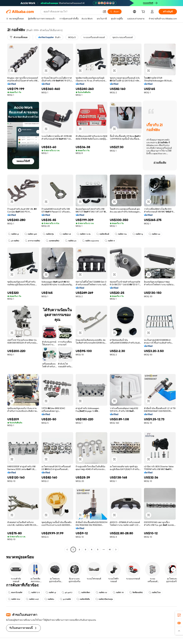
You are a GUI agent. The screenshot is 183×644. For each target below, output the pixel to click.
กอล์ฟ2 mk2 (32, 599)
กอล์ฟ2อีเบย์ (103, 234)
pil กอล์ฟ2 (14, 241)
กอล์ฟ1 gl (51, 592)
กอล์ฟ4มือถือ (83, 599)
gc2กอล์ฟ (65, 599)
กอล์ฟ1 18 (118, 592)
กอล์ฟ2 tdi (65, 234)
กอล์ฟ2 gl (13, 234)
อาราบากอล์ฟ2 (33, 241)
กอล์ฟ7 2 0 (34, 592)
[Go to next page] (116, 550)
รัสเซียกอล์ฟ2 (136, 592)
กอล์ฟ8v (49, 599)
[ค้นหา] (115, 12)
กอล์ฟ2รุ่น (48, 234)
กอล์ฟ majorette (91, 241)
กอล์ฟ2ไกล (155, 592)
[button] (104, 12)
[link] (179, 615)
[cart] (144, 12)
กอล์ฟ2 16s (121, 234)
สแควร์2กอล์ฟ (15, 592)
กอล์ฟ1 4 (110, 241)
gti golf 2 (67, 592)
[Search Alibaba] (72, 12)
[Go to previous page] (67, 550)
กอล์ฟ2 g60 (31, 234)
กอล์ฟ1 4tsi (14, 599)
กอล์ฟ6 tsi (101, 592)
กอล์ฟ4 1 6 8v (84, 234)
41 (110, 550)
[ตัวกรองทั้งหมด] (19, 37)
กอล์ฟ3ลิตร (84, 592)
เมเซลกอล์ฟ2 (53, 241)
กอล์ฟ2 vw (154, 234)
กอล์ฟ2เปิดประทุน (104, 599)
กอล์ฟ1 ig (138, 234)
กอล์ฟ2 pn (71, 241)
